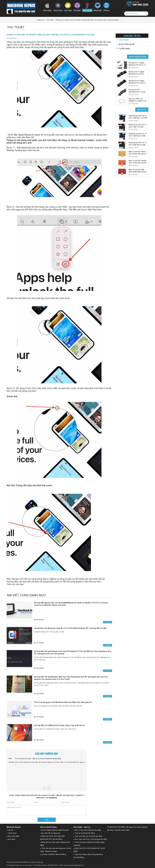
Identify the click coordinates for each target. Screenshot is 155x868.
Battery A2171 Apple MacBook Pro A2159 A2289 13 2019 (137, 74)
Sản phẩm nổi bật (138, 57)
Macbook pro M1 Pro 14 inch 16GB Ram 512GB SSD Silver (138, 136)
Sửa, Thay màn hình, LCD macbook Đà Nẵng (91, 839)
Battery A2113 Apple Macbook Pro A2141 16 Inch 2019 (137, 65)
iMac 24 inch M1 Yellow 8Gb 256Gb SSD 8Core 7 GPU (138, 154)
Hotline (140, 4)
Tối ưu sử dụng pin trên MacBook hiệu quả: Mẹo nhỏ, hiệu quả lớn (63, 702)
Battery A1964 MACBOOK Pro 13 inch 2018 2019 (137, 92)
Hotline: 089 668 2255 (50, 865)
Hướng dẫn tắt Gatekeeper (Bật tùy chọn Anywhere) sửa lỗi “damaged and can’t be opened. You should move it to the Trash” (71, 678)
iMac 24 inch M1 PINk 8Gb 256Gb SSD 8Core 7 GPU (138, 172)
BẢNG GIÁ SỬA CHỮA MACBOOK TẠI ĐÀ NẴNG (89, 850)
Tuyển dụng (12, 833)
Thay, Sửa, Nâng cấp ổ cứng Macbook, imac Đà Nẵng (88, 856)
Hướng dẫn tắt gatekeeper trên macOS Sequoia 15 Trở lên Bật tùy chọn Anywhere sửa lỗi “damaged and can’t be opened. (72, 652)
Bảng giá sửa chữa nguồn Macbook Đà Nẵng (55, 844)
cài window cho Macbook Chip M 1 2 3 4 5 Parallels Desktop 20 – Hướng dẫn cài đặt (70, 628)
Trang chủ (40, 20)
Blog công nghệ (13, 836)
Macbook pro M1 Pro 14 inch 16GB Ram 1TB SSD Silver (138, 118)
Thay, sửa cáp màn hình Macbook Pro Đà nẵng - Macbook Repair (55, 850)
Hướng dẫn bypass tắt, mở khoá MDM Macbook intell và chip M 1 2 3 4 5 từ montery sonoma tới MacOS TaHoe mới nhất (71, 604)
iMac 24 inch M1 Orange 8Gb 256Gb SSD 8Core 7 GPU (138, 163)
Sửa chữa (11, 839)
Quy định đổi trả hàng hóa (51, 833)
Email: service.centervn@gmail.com (71, 865)
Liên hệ (10, 830)
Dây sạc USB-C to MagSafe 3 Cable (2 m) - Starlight (138, 101)
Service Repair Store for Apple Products (55, 830)
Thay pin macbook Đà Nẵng (85, 833)
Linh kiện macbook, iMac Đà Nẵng (53, 854)
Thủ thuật (50, 20)
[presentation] (45, 788)
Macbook (142, 110)
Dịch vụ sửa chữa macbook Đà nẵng (88, 830)
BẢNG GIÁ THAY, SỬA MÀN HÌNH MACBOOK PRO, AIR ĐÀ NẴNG (53, 838)
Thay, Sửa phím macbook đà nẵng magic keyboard (89, 844)
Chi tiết (108, 622)
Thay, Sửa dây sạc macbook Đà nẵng (88, 836)
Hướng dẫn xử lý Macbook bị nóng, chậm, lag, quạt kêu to (59, 725)
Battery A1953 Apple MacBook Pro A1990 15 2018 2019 (137, 83)
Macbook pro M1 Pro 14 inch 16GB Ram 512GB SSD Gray (138, 145)
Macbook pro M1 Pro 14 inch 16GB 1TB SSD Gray (138, 127)
